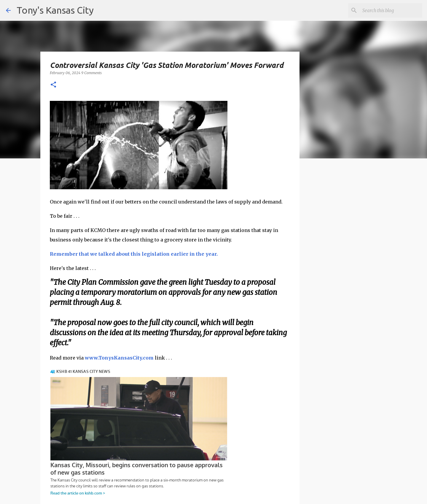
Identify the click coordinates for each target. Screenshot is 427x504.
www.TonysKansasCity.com (119, 358)
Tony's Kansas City (55, 10)
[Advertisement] (348, 265)
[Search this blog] (391, 10)
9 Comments (91, 73)
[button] (53, 85)
